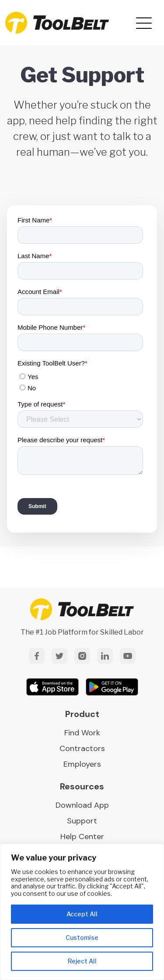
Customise (82, 937)
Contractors (82, 748)
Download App (82, 805)
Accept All (82, 914)
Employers (82, 764)
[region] (82, 912)
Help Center (82, 837)
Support (82, 821)
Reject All (82, 961)
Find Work (82, 733)
